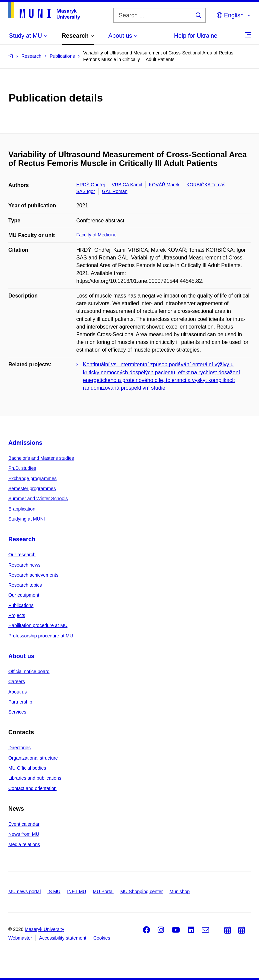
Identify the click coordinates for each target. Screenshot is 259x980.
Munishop (179, 892)
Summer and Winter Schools (38, 499)
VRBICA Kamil (127, 185)
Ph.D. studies (22, 468)
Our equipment (24, 595)
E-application (22, 509)
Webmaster (20, 938)
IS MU (54, 892)
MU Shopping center (142, 892)
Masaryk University (44, 929)
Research (22, 539)
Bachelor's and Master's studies (41, 458)
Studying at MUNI (27, 519)
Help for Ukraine (196, 36)
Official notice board (29, 671)
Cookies (102, 938)
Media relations (24, 844)
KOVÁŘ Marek (164, 185)
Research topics (25, 585)
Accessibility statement (63, 938)
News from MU (24, 834)
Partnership (20, 702)
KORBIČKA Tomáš (206, 185)
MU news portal (24, 892)
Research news (24, 565)
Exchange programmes (32, 478)
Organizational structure (33, 758)
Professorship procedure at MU (41, 636)
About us (21, 656)
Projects (17, 615)
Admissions (25, 443)
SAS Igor (86, 191)
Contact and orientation (32, 788)
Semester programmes (32, 488)
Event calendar (24, 824)
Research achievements (33, 575)
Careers (17, 681)
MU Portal (103, 892)
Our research (22, 555)
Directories (19, 748)
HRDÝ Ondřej (91, 185)
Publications (21, 605)
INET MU (76, 892)
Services (17, 712)
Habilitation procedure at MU (38, 625)
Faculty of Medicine (96, 235)
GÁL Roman (115, 191)
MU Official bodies (27, 768)
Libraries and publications (35, 778)
